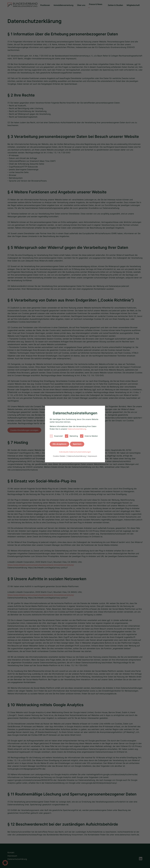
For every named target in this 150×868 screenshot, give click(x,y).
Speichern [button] (77, 443)
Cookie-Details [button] (59, 455)
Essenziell (56, 435)
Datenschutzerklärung (77, 428)
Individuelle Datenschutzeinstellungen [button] (75, 451)
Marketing (71, 435)
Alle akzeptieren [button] (59, 443)
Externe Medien (89, 435)
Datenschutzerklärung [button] (77, 455)
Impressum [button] (92, 455)
